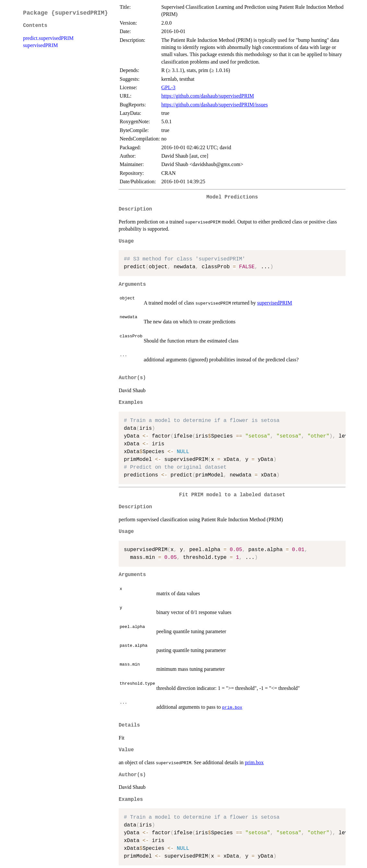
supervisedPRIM (41, 45)
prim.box (232, 707)
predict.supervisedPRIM (48, 38)
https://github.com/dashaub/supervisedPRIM (207, 96)
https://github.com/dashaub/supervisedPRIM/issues (214, 105)
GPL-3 (168, 87)
